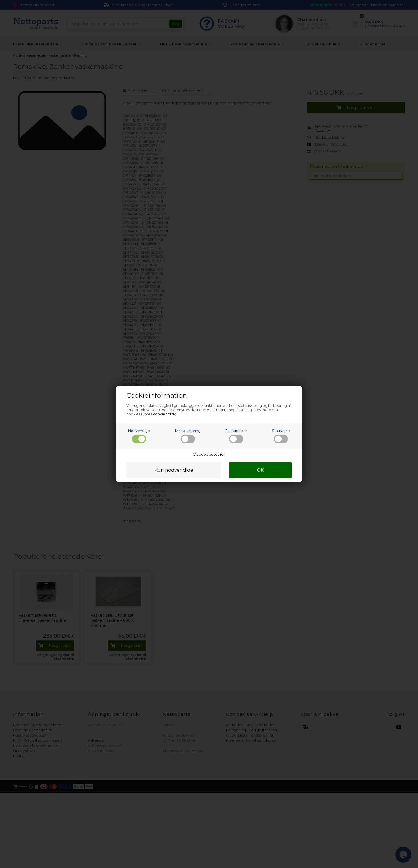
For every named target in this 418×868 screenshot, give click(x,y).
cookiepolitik (164, 414)
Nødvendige (139, 436)
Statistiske (281, 436)
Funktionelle (236, 436)
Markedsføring (188, 436)
